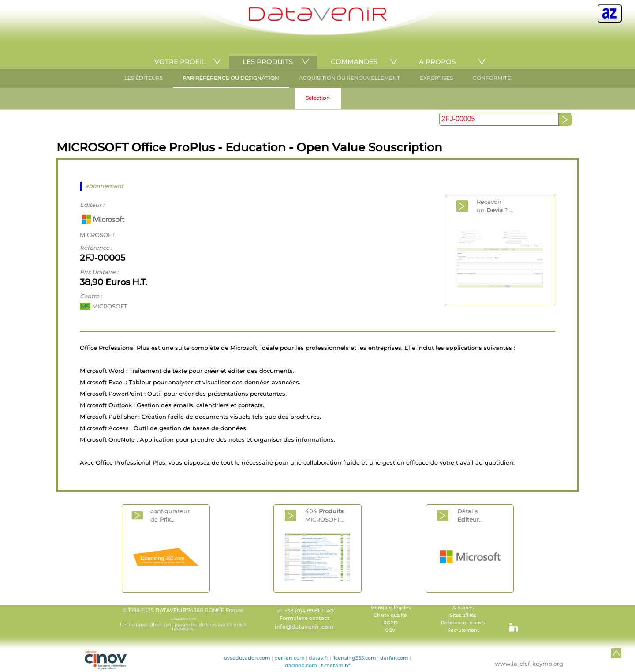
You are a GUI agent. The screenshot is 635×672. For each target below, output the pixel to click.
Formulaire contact (304, 618)
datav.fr (319, 658)
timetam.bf (336, 665)
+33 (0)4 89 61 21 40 (309, 611)
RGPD (390, 623)
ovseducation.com (247, 658)
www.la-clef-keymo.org (529, 664)
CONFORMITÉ (492, 78)
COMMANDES (354, 62)
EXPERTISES (436, 78)
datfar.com (394, 658)
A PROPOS (437, 62)
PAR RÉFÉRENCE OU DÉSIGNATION (231, 78)
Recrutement (463, 630)
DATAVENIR (171, 610)
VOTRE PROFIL (180, 62)
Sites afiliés (463, 615)
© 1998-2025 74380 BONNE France (183, 619)
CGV (390, 630)
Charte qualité (390, 615)
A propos (463, 608)
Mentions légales (390, 608)
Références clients (463, 623)
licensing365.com (354, 658)
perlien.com (289, 658)
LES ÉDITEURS (144, 78)
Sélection (318, 98)
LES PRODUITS (268, 62)
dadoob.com (301, 665)
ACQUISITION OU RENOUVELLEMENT (349, 78)
